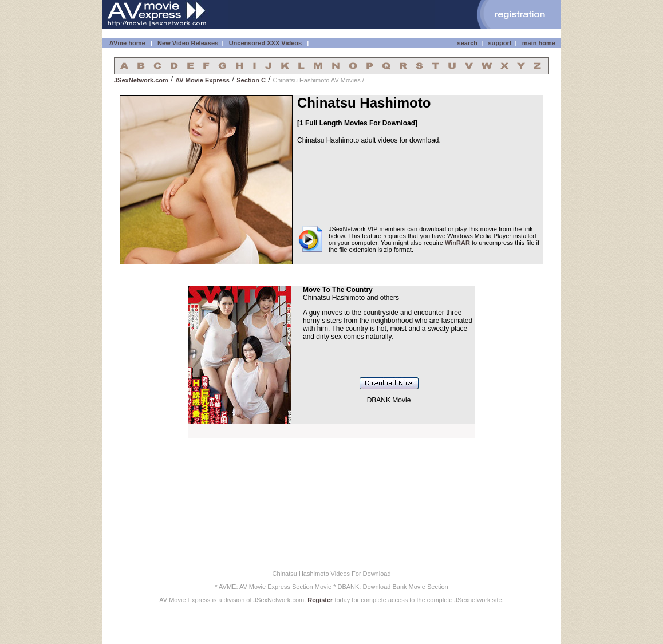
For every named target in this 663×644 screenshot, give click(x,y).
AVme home (126, 43)
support (500, 43)
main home (539, 43)
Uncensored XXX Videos (267, 43)
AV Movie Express (202, 80)
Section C (251, 80)
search (467, 43)
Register (320, 600)
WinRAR (457, 243)
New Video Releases (188, 43)
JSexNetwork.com (141, 80)
